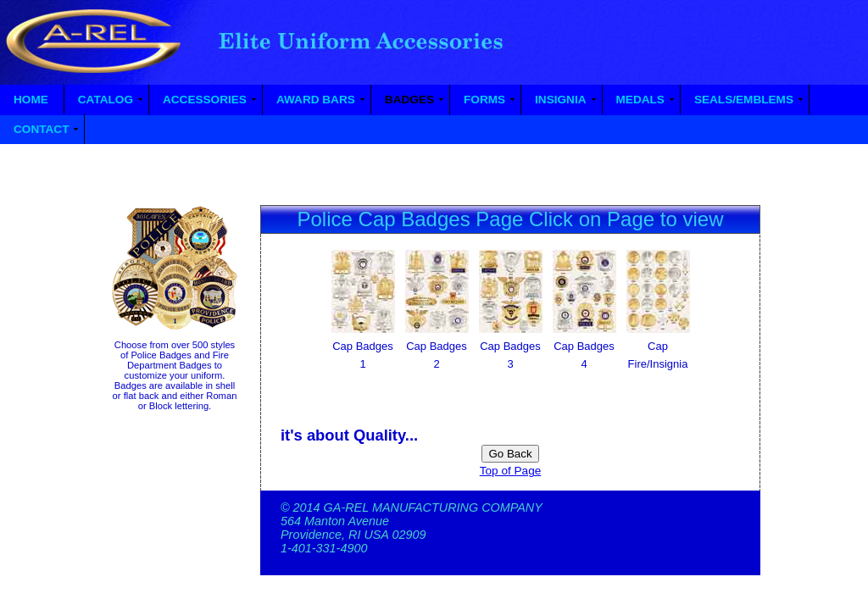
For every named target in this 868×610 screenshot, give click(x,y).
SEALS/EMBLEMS (744, 100)
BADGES (409, 100)
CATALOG (106, 100)
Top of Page (511, 471)
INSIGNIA (560, 100)
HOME (31, 100)
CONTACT (41, 129)
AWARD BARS (316, 100)
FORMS (484, 100)
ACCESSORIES (205, 100)
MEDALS (640, 100)
